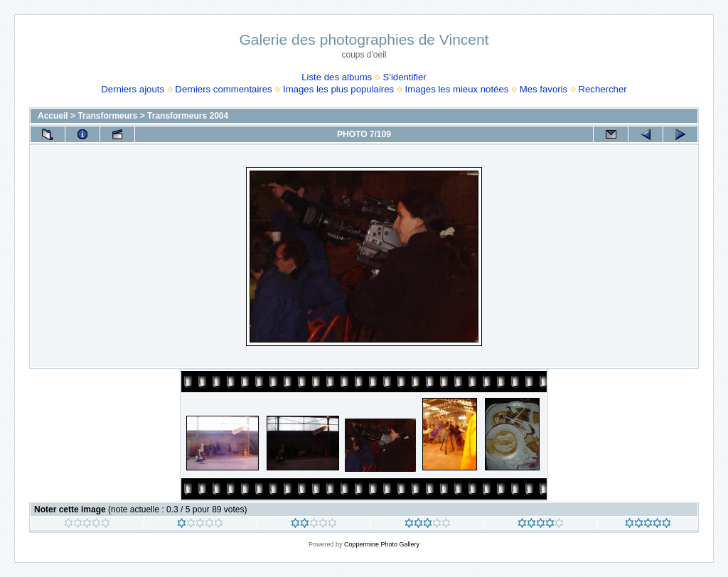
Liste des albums (337, 77)
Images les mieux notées (457, 89)
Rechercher (602, 89)
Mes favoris (544, 89)
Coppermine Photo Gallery (382, 544)
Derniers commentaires (223, 89)
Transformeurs (107, 116)
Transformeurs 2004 (188, 116)
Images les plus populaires (338, 89)
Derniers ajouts (133, 89)
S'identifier (405, 77)
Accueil (53, 116)
